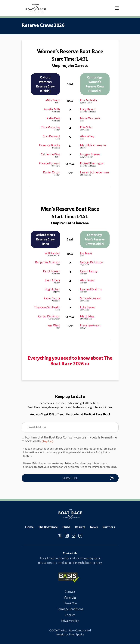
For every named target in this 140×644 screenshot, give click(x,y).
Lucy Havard (88, 109)
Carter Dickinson (49, 316)
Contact (70, 592)
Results (80, 527)
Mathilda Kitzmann (93, 145)
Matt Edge (87, 316)
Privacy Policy (70, 621)
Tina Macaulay (51, 127)
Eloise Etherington (92, 163)
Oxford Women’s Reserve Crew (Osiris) (45, 84)
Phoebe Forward (50, 163)
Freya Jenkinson (90, 325)
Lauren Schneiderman (94, 172)
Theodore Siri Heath (47, 307)
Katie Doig (53, 118)
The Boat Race (48, 527)
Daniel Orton (52, 172)
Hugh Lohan (52, 289)
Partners (109, 527)
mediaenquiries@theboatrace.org (80, 563)
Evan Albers (52, 280)
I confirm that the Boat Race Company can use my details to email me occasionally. (71, 439)
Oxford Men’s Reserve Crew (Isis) (45, 239)
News (94, 527)
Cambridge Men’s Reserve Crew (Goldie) (95, 239)
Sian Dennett (51, 136)
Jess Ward (54, 325)
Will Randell (52, 253)
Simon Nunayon (91, 298)
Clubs (66, 527)
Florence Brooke (50, 145)
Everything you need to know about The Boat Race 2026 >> (70, 361)
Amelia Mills (52, 109)
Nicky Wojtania (90, 118)
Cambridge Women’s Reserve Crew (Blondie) (95, 84)
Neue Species (77, 634)
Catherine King (50, 154)
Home (29, 527)
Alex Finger (87, 280)
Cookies (70, 615)
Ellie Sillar (86, 127)
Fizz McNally (89, 100)
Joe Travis (86, 253)
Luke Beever (88, 307)
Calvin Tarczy (89, 271)
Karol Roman (52, 271)
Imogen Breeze (90, 154)
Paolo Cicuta (52, 298)
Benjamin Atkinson (48, 262)
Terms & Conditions (70, 609)
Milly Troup (53, 100)
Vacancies (70, 597)
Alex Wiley (87, 136)
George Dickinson (92, 262)
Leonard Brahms (91, 289)
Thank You (70, 603)
